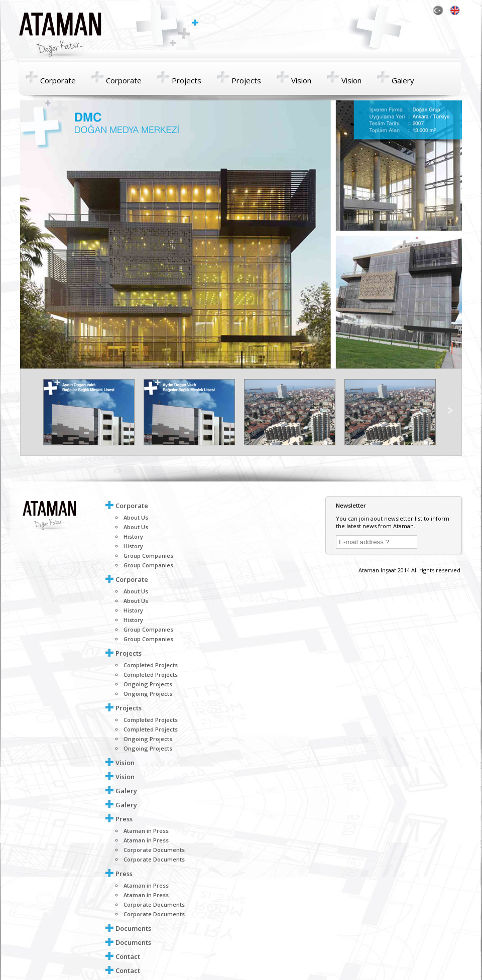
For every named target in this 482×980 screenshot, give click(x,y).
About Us (136, 517)
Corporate (58, 80)
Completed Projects (151, 665)
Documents (133, 928)
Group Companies (148, 556)
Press (124, 819)
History (133, 536)
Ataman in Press (146, 831)
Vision (301, 80)
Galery (403, 80)
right (449, 410)
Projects (187, 80)
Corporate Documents (154, 850)
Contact (128, 956)
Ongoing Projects (148, 684)
